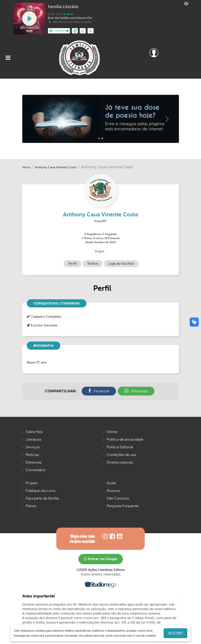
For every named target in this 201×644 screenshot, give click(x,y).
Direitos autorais (120, 462)
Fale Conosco (118, 498)
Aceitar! (175, 633)
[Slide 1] (102, 138)
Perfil (72, 263)
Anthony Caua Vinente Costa (56, 167)
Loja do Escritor (121, 263)
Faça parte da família (42, 498)
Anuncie (113, 491)
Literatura (33, 440)
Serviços (33, 447)
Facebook (99, 391)
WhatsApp (136, 391)
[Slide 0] (99, 138)
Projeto (32, 483)
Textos (93, 263)
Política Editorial (120, 447)
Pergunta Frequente (123, 506)
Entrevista (34, 462)
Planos (31, 506)
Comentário (36, 470)
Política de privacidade (125, 440)
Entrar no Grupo (101, 559)
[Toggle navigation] (8, 58)
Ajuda (111, 483)
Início (26, 167)
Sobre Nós (34, 432)
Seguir (100, 251)
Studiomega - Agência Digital (100, 584)
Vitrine (112, 432)
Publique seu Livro (41, 491)
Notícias (32, 455)
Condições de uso (121, 455)
